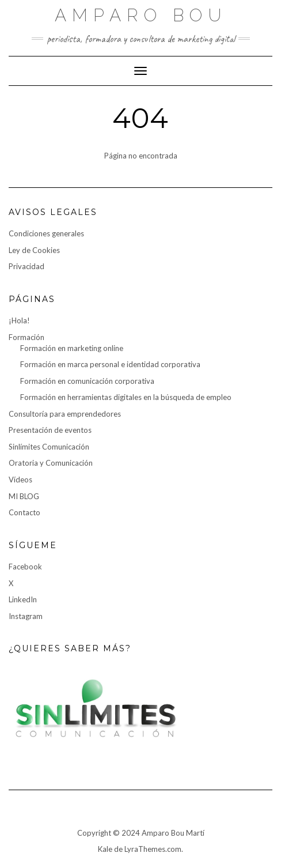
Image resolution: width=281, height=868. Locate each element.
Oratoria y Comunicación (51, 463)
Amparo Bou (141, 15)
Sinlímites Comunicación (49, 447)
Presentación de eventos (50, 430)
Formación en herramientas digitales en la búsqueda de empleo (126, 397)
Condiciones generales (46, 233)
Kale (105, 849)
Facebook (25, 567)
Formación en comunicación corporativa (87, 381)
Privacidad (26, 266)
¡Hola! (19, 320)
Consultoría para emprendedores (65, 414)
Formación (26, 337)
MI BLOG (24, 496)
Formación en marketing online (72, 348)
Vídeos (20, 480)
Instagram (26, 616)
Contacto (24, 512)
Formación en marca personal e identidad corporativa (110, 364)
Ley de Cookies (34, 250)
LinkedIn (23, 599)
